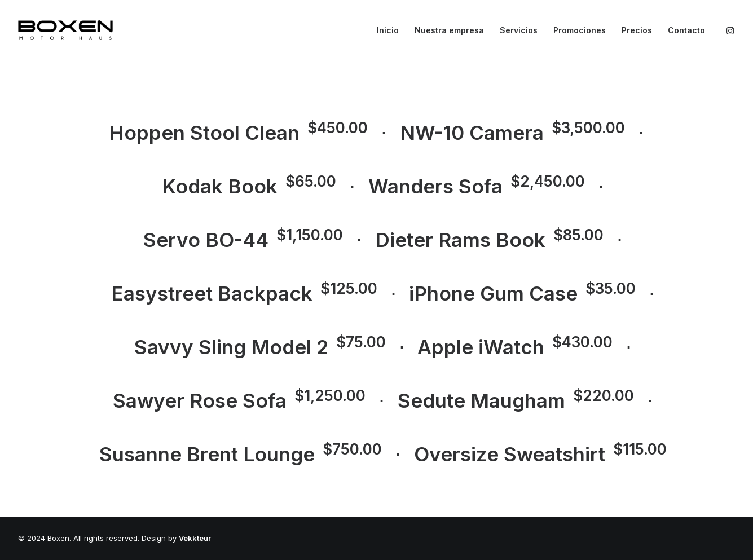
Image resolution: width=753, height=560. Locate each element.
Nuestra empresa (449, 30)
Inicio (388, 30)
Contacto (686, 30)
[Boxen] (65, 30)
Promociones (580, 30)
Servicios (519, 30)
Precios (637, 30)
